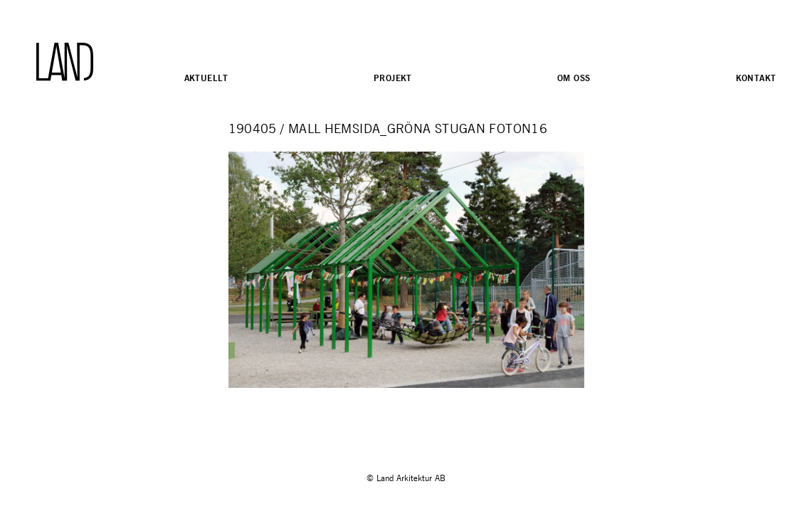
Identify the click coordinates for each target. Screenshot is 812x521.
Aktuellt (206, 78)
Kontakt (756, 78)
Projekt (393, 78)
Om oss (574, 78)
